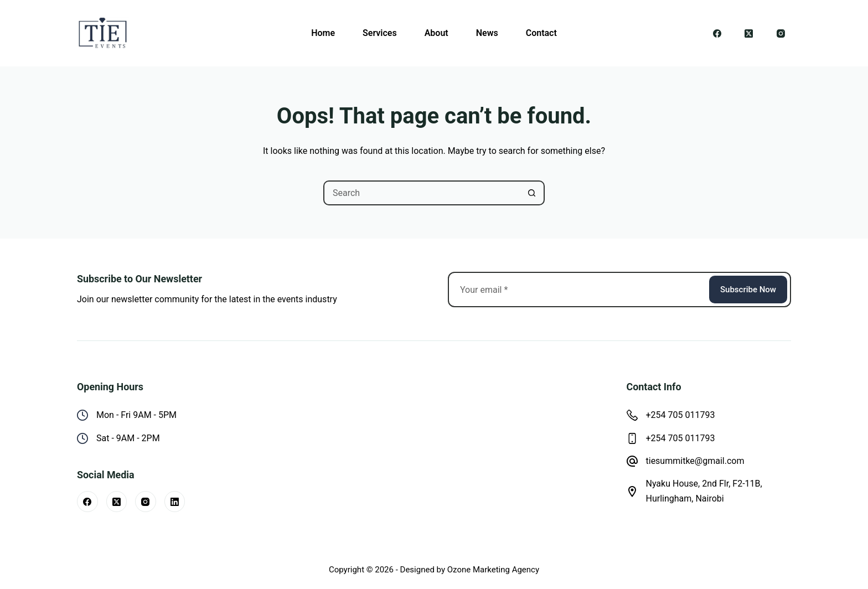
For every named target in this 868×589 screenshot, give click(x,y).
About (436, 33)
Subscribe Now (748, 290)
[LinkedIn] (175, 502)
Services (380, 33)
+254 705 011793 (681, 415)
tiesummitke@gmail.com (695, 461)
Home (323, 33)
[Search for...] (422, 193)
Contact (541, 33)
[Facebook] (717, 33)
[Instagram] (781, 33)
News (487, 33)
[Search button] (532, 193)
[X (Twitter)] (749, 33)
